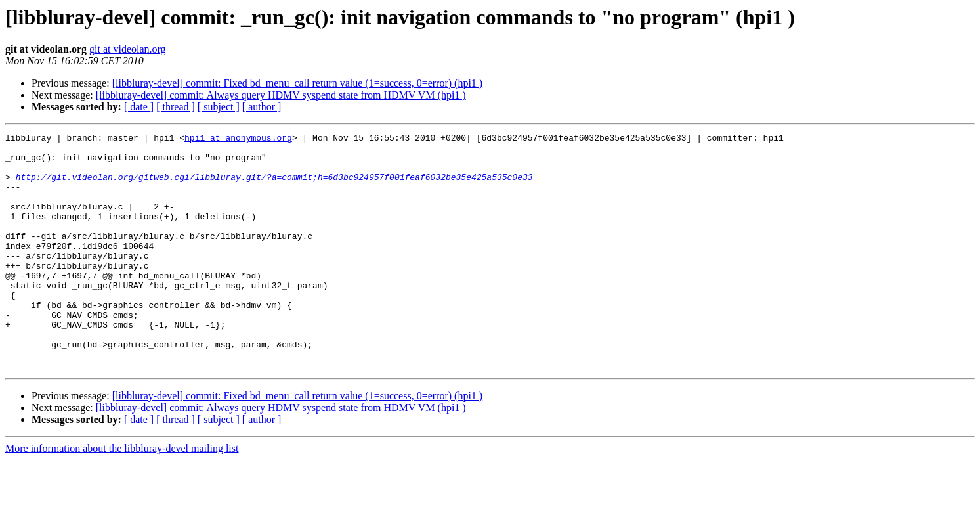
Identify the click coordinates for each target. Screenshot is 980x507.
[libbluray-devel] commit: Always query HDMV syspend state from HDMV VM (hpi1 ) (281, 95)
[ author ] (262, 107)
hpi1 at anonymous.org (238, 139)
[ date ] (139, 107)
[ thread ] (176, 107)
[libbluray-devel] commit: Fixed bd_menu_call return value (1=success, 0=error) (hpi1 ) (298, 83)
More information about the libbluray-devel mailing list (122, 496)
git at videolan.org (128, 49)
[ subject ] (219, 107)
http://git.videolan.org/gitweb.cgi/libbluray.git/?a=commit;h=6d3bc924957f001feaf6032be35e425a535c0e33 (274, 187)
